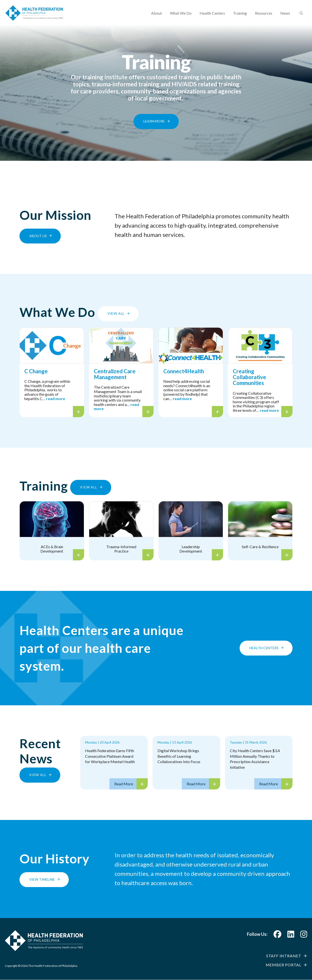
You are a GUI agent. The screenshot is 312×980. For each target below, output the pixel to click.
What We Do (181, 16)
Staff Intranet (284, 956)
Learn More (154, 129)
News (285, 16)
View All (116, 313)
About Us (38, 236)
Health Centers (212, 16)
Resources (264, 16)
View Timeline (42, 879)
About (156, 16)
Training (240, 16)
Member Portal (283, 965)
